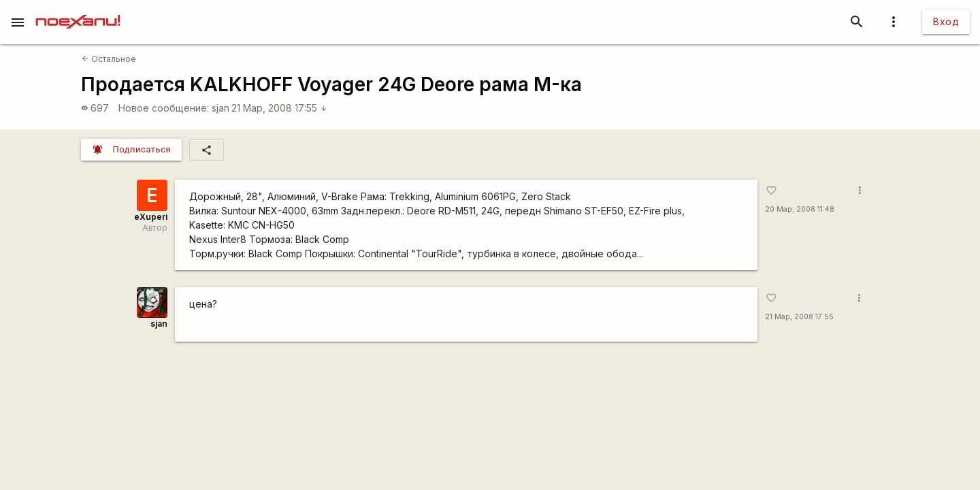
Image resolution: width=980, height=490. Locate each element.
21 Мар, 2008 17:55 (279, 108)
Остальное (109, 59)
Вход (946, 21)
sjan (220, 108)
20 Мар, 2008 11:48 (800, 209)
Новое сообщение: (164, 108)
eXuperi (151, 217)
